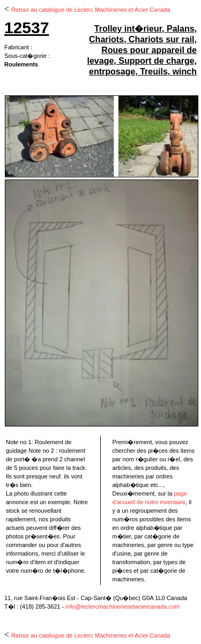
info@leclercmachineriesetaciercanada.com (122, 606)
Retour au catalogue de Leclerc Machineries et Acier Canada (91, 10)
